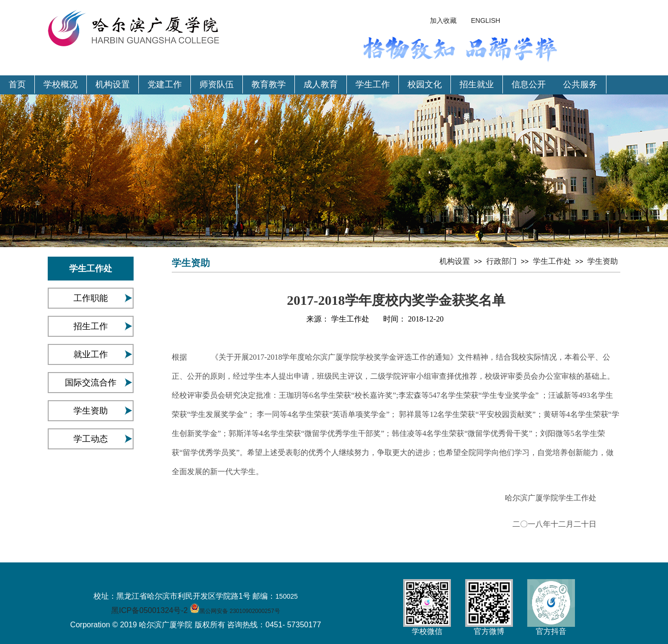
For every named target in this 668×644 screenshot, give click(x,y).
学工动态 (91, 439)
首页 (17, 84)
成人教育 (321, 84)
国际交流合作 (91, 383)
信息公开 (529, 84)
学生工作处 (552, 261)
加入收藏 (443, 21)
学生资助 (91, 411)
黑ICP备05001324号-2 (149, 610)
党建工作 (165, 84)
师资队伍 (217, 84)
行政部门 (501, 261)
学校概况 (61, 84)
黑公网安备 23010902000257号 (240, 611)
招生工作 (91, 326)
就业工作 (91, 354)
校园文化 (425, 84)
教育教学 (269, 84)
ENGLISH (485, 21)
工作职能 (91, 298)
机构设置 (113, 84)
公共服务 (580, 84)
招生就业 (477, 84)
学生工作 (373, 84)
